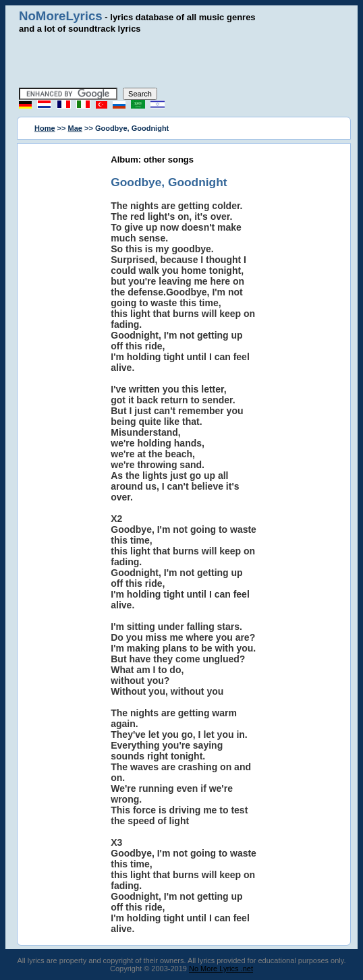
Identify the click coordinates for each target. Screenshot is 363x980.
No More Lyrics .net (221, 969)
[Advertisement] (181, 61)
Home (45, 128)
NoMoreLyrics (61, 16)
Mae (75, 128)
